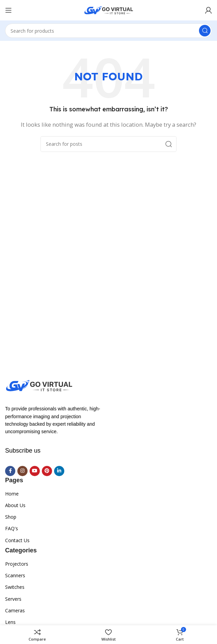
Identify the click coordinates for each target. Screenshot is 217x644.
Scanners (15, 575)
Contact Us (17, 540)
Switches (15, 587)
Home (12, 494)
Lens (10, 622)
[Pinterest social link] (47, 471)
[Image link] (39, 385)
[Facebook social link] (10, 471)
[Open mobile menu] (9, 10)
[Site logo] (109, 10)
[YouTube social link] (35, 471)
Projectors (17, 564)
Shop (11, 517)
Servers (13, 599)
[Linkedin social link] (59, 471)
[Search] (108, 31)
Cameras (15, 610)
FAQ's (12, 528)
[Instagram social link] (22, 471)
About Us (15, 505)
